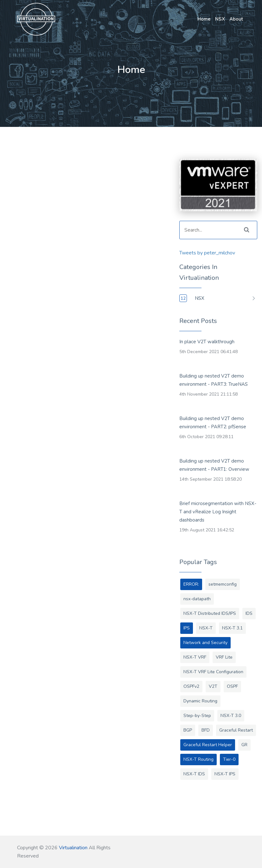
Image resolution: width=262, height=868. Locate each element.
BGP (188, 730)
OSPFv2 (191, 686)
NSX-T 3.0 (231, 716)
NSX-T (206, 628)
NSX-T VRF (195, 657)
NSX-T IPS (225, 774)
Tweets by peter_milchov (207, 253)
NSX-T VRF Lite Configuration (213, 672)
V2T (213, 686)
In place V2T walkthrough (207, 342)
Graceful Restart (236, 730)
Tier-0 (229, 759)
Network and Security (205, 643)
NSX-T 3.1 (232, 628)
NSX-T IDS (194, 774)
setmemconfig (223, 584)
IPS (187, 628)
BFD (206, 730)
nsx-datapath (197, 599)
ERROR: (191, 584)
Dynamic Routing (200, 701)
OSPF (232, 686)
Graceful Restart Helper (208, 745)
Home (204, 19)
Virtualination (73, 848)
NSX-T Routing (198, 759)
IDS (249, 613)
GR (244, 745)
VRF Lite (224, 657)
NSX (220, 19)
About (236, 19)
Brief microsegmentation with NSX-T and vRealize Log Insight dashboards (218, 512)
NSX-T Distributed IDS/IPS (210, 613)
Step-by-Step (197, 716)
